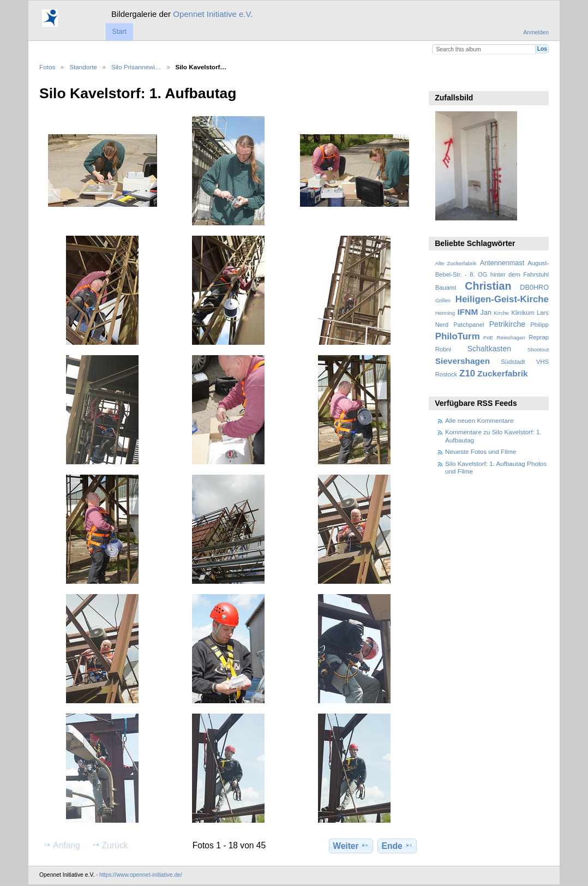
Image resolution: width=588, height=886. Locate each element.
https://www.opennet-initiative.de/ (141, 875)
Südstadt (513, 362)
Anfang (61, 845)
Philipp (539, 325)
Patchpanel (469, 325)
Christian (488, 286)
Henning (445, 313)
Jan (486, 313)
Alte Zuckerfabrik (456, 263)
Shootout (538, 349)
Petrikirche (507, 324)
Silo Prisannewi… (136, 67)
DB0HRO (534, 288)
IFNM (468, 312)
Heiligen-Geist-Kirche (502, 299)
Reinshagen (511, 337)
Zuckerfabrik (503, 373)
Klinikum (523, 313)
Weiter (351, 846)
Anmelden (536, 32)
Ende (397, 846)
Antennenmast (502, 263)
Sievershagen (463, 361)
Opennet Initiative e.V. (213, 14)
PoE (488, 337)
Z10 (467, 373)
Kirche (501, 313)
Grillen (443, 300)
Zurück (110, 845)
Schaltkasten (489, 349)
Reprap (539, 337)
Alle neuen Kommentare (479, 420)
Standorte (83, 67)
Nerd (442, 325)
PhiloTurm (458, 336)
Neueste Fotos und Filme (481, 451)
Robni (443, 349)
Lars (543, 313)
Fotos (47, 67)
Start (119, 32)
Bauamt (446, 288)
